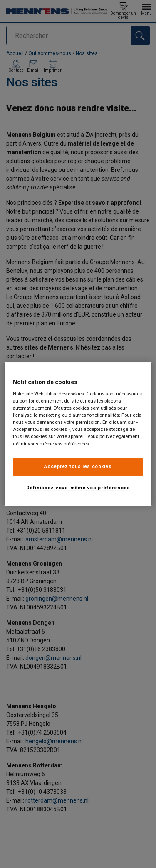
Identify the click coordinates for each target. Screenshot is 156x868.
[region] (78, 434)
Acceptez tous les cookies (78, 466)
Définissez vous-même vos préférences (78, 488)
